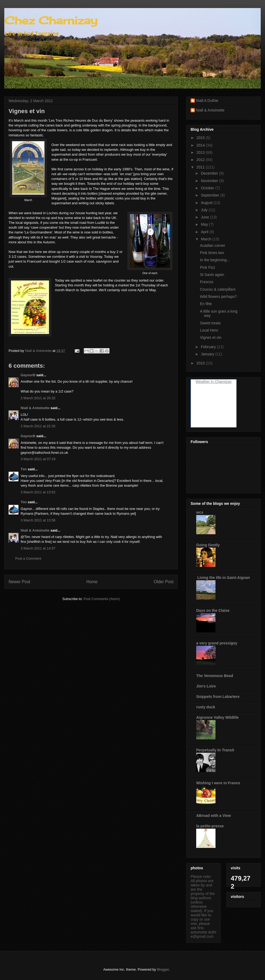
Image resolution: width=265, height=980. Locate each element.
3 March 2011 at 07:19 (38, 459)
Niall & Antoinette (35, 408)
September (210, 195)
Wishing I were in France (218, 783)
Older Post (164, 582)
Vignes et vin (211, 337)
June (205, 217)
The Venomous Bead (215, 676)
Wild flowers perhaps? (218, 297)
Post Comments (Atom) (102, 599)
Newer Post (19, 582)
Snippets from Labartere (218, 697)
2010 (201, 363)
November (210, 181)
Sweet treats (210, 323)
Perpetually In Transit (215, 750)
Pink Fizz (208, 267)
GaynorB (28, 375)
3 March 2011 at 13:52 (38, 492)
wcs (200, 512)
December (210, 173)
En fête (206, 304)
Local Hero (209, 330)
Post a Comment (28, 558)
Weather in (205, 382)
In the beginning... (215, 260)
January (208, 354)
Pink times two (212, 253)
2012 (201, 160)
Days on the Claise (213, 610)
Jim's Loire (206, 686)
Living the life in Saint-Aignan (223, 578)
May (205, 224)
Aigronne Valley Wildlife (217, 717)
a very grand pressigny (217, 643)
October (208, 188)
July (205, 210)
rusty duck (206, 707)
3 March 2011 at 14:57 (38, 548)
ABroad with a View (214, 816)
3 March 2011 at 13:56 (38, 520)
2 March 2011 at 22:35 (38, 426)
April (205, 232)
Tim (24, 469)
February (209, 347)
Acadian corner (213, 245)
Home (92, 582)
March (207, 239)
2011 (201, 167)
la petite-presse (210, 826)
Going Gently (208, 545)
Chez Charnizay (51, 20)
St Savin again (212, 275)
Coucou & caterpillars (218, 289)
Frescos (207, 282)
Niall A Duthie (207, 101)
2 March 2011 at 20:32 (38, 398)
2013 (201, 152)
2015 (201, 138)
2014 (201, 145)
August (207, 203)
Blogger (163, 969)
